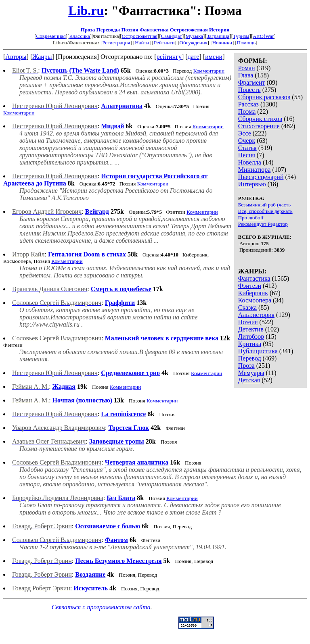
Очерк (247, 141)
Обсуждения (194, 43)
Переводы (108, 30)
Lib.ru (86, 10)
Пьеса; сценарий (261, 177)
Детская (249, 380)
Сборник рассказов (264, 97)
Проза (88, 30)
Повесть (249, 90)
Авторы (16, 57)
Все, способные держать (265, 211)
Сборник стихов (260, 119)
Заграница (218, 36)
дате (194, 57)
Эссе (245, 133)
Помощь (246, 43)
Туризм (241, 36)
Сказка (247, 307)
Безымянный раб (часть (264, 205)
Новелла (250, 162)
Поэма (247, 112)
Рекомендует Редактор (263, 224)
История (219, 30)
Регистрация (116, 43)
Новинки (222, 43)
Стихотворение (259, 126)
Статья (247, 148)
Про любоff (251, 218)
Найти (142, 43)
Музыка (195, 36)
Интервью (252, 184)
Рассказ (248, 104)
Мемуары (251, 373)
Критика (250, 344)
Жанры (42, 57)
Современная (51, 36)
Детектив (251, 329)
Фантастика (154, 30)
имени (214, 57)
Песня (247, 155)
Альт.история (256, 315)
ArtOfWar (263, 36)
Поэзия (130, 30)
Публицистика (258, 351)
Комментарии (209, 71)
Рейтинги (164, 43)
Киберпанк (253, 293)
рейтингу (169, 57)
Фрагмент (252, 82)
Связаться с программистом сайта (101, 607)
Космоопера (255, 300)
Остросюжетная (189, 30)
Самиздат (172, 36)
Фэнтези (250, 286)
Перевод (250, 358)
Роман (247, 68)
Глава (246, 75)
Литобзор (251, 337)
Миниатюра (254, 170)
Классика (79, 36)
